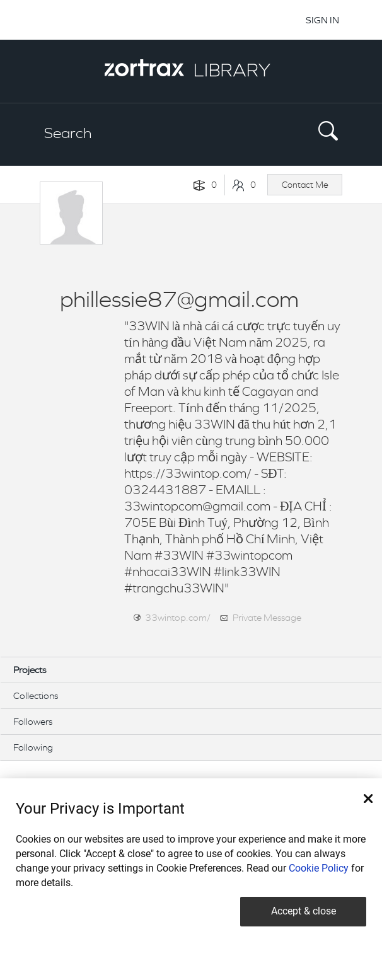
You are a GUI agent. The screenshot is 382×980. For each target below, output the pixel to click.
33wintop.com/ (178, 617)
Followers (33, 721)
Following (33, 747)
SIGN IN (322, 20)
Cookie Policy (319, 868)
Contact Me (305, 185)
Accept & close (304, 911)
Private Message (267, 617)
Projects (30, 670)
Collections (36, 695)
